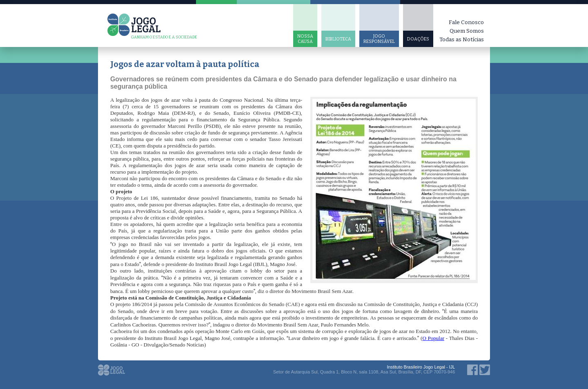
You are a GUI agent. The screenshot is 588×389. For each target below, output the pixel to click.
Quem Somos (467, 31)
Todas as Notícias (462, 39)
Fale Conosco (466, 22)
